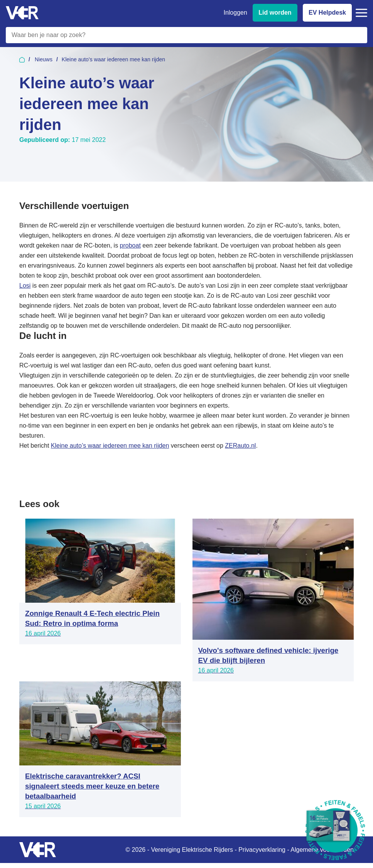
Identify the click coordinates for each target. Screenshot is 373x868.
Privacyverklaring (262, 850)
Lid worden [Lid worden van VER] (275, 13)
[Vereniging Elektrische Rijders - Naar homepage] (22, 13)
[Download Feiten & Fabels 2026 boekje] (335, 830)
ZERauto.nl (240, 446)
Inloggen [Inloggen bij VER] (235, 13)
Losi (25, 286)
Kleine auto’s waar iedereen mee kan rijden (110, 446)
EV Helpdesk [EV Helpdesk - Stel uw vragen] (327, 13)
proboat (130, 245)
